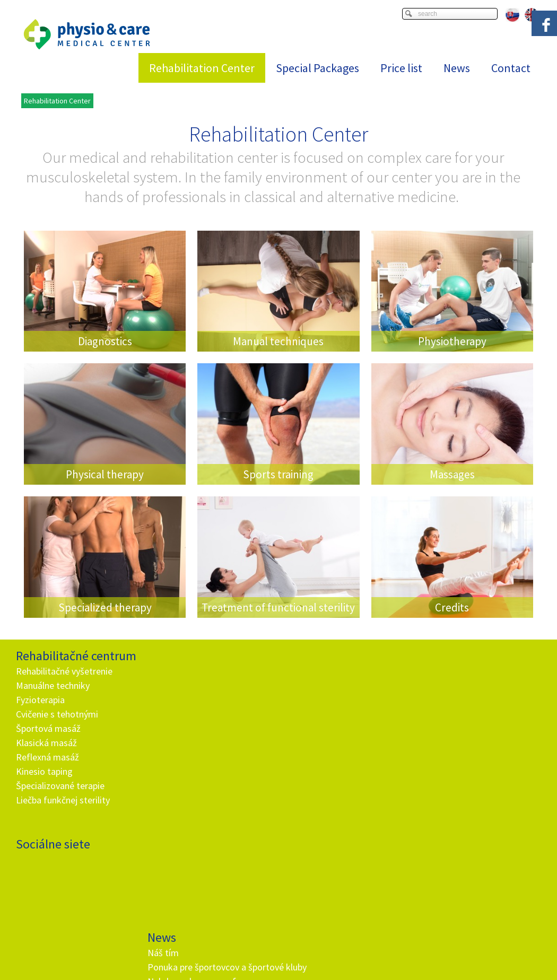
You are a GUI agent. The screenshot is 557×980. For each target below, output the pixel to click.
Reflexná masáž (47, 757)
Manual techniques (278, 341)
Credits (452, 607)
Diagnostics (105, 341)
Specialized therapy (105, 607)
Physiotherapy (452, 341)
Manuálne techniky (53, 685)
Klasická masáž (46, 743)
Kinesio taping (44, 771)
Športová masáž (48, 728)
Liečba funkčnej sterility (63, 800)
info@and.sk (197, 872)
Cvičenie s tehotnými (57, 714)
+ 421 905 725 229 (188, 858)
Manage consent (419, 970)
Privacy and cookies (358, 970)
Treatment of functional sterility (278, 607)
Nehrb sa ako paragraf (193, 714)
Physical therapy (105, 474)
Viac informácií (443, 961)
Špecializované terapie (60, 786)
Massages (452, 474)
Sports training (278, 474)
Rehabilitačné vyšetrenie (64, 671)
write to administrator (290, 970)
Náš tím (165, 671)
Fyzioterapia (40, 700)
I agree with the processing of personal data (339, 801)
